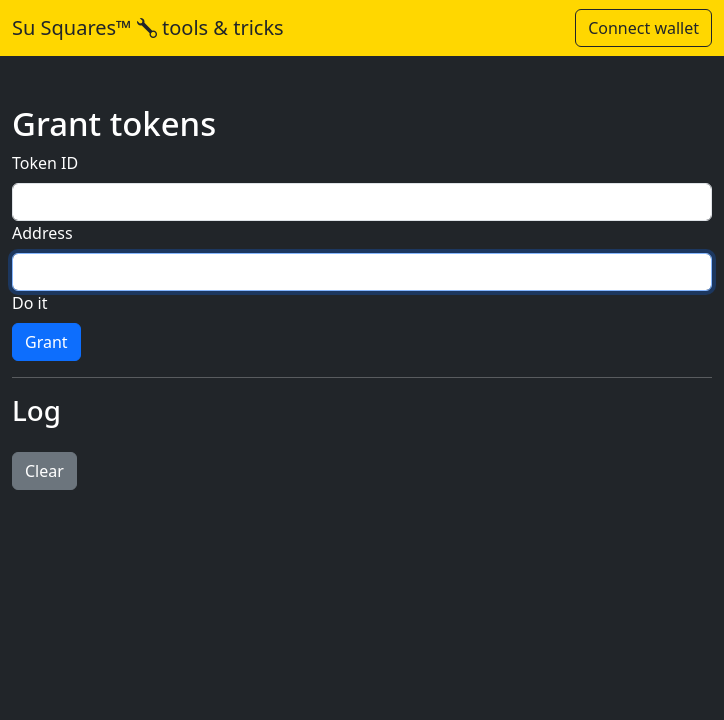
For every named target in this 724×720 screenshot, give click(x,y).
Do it (29, 303)
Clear (44, 471)
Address (42, 233)
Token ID (45, 163)
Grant (46, 342)
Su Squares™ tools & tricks (148, 27)
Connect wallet (643, 28)
